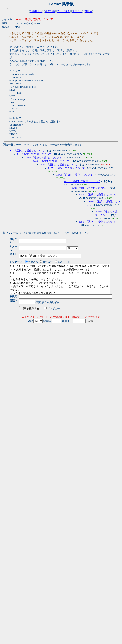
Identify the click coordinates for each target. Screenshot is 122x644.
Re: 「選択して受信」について (34, 154)
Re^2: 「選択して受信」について (43, 158)
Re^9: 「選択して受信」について (98, 195)
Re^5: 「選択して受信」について (67, 168)
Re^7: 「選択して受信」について (82, 181)
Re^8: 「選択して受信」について (90, 188)
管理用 (88, 11)
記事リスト (36, 11)
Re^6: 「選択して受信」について (74, 175)
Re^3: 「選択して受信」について (51, 161)
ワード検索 (64, 11)
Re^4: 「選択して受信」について (59, 165)
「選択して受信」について (29, 151)
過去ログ (77, 11)
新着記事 (50, 11)
